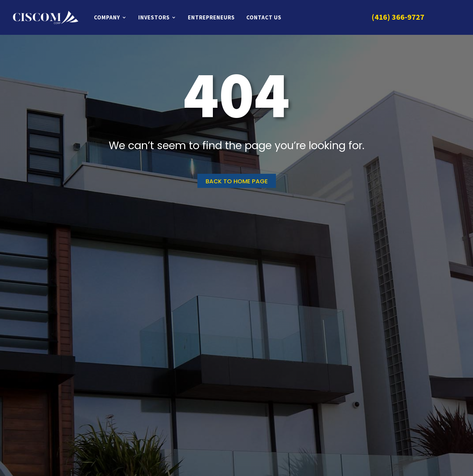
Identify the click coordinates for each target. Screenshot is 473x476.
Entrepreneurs (211, 17)
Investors (154, 17)
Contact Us (264, 17)
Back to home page (237, 181)
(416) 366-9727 (398, 17)
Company (107, 17)
